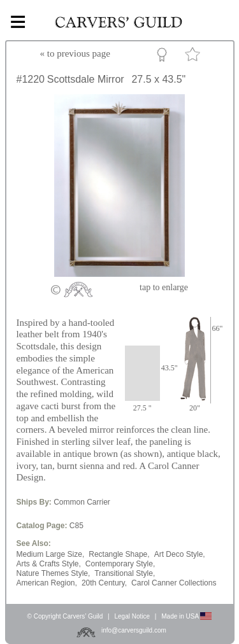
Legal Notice (132, 616)
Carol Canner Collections (174, 583)
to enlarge (164, 287)
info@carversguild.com (134, 630)
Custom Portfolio (164, 57)
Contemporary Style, (120, 564)
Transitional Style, (125, 573)
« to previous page (75, 53)
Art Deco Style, (180, 554)
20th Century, (104, 583)
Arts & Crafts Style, (49, 564)
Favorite (194, 57)
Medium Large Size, (51, 554)
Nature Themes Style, (54, 573)
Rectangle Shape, (119, 554)
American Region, (47, 583)
